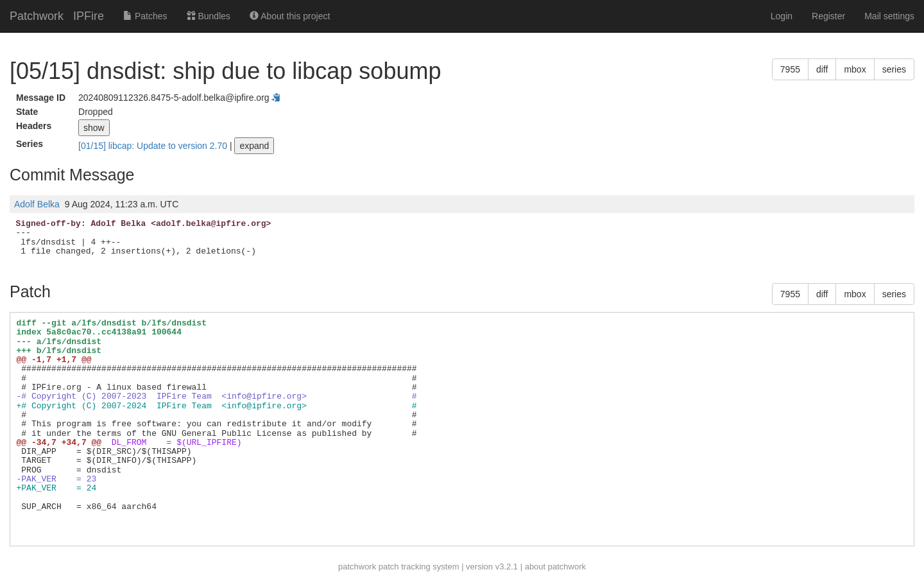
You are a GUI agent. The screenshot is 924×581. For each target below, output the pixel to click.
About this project (290, 16)
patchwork (357, 567)
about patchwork (555, 567)
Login (782, 16)
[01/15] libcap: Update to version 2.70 (154, 146)
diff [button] (822, 69)
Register (828, 16)
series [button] (894, 69)
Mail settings (889, 16)
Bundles (209, 16)
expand (254, 146)
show (94, 128)
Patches (145, 16)
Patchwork (37, 16)
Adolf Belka (37, 204)
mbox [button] (855, 69)
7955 (790, 69)
